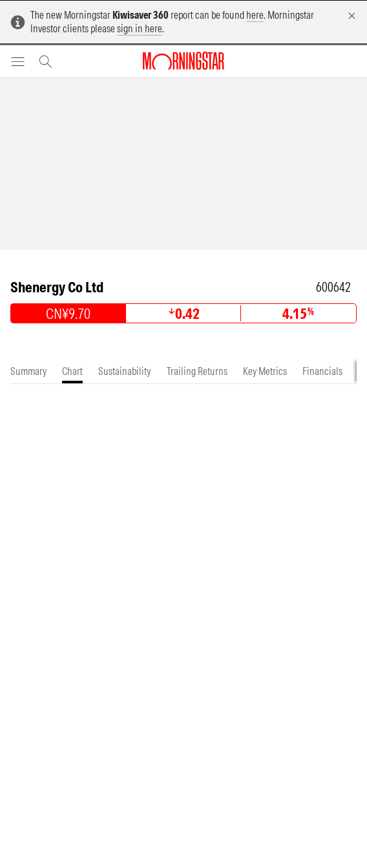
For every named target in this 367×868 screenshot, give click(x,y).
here (255, 15)
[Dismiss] (352, 16)
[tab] (28, 371)
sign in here (140, 28)
